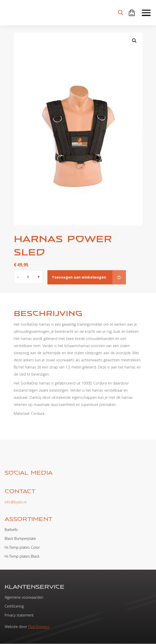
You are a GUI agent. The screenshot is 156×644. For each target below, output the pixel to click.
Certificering (14, 606)
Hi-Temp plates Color (22, 547)
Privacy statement (19, 615)
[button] (134, 41)
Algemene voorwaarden (24, 597)
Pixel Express (39, 627)
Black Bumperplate (20, 538)
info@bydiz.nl (15, 502)
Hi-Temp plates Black (22, 556)
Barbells (11, 530)
